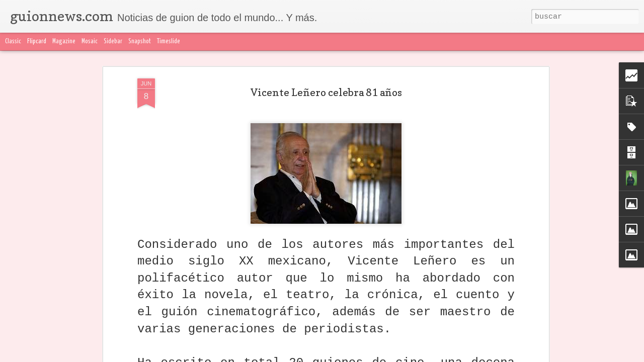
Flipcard (37, 41)
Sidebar (113, 41)
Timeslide (169, 41)
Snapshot (140, 41)
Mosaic (90, 41)
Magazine (64, 41)
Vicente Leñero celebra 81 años (326, 93)
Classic (13, 41)
